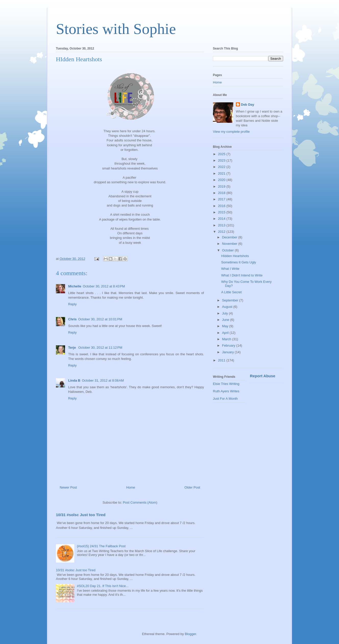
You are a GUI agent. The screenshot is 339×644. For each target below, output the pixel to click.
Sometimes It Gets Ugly (239, 262)
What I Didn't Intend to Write (242, 275)
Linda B (74, 380)
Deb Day (248, 105)
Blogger (190, 634)
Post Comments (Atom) (140, 502)
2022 (222, 167)
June (226, 320)
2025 (222, 154)
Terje (72, 348)
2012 (222, 232)
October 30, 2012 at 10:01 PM (100, 319)
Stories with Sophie (116, 29)
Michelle (75, 286)
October (228, 250)
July (226, 313)
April (226, 333)
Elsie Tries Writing (226, 384)
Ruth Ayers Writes (226, 391)
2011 (222, 360)
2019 (222, 186)
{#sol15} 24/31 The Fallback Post (101, 546)
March (227, 339)
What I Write (230, 269)
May (226, 326)
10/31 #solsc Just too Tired (81, 515)
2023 (222, 160)
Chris (72, 319)
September (231, 300)
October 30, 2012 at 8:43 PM (104, 286)
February (229, 345)
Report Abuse (263, 376)
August (228, 307)
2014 (222, 219)
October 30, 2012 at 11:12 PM (100, 348)
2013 (222, 225)
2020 (222, 180)
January (228, 352)
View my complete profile (231, 132)
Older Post (192, 487)
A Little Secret (231, 292)
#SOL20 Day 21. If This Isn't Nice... (103, 586)
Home (131, 487)
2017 (222, 199)
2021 (222, 173)
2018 (222, 193)
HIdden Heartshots (235, 256)
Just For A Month (225, 399)
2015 (222, 212)
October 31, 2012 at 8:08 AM (103, 380)
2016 (222, 206)
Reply (72, 304)
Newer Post (68, 487)
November (230, 244)
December (230, 237)
